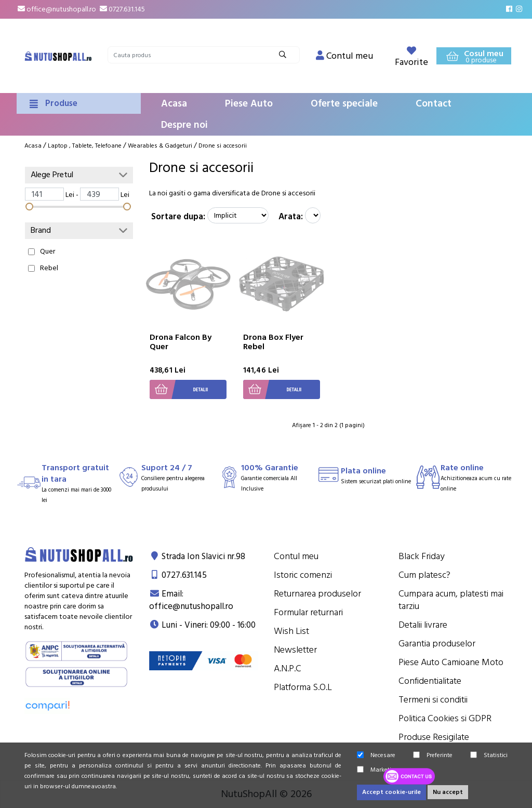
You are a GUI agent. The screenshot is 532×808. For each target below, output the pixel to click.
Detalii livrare (423, 625)
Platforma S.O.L (303, 687)
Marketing (378, 770)
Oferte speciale (344, 104)
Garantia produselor (437, 644)
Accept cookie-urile (391, 792)
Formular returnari (308, 612)
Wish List (291, 631)
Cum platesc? (424, 575)
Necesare (376, 755)
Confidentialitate (430, 681)
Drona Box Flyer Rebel (273, 342)
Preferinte (433, 755)
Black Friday (422, 556)
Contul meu (296, 556)
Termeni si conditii (433, 700)
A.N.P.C (288, 668)
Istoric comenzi (303, 575)
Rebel (49, 268)
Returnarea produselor (317, 594)
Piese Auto (249, 104)
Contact (434, 104)
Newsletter (295, 650)
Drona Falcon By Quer (181, 342)
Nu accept (448, 792)
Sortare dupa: (178, 217)
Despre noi (184, 125)
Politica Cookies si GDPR (445, 718)
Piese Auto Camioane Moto (451, 662)
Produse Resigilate (434, 737)
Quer (48, 251)
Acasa (174, 104)
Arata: (291, 217)
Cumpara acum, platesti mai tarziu (451, 600)
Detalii (179, 389)
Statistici (489, 755)
